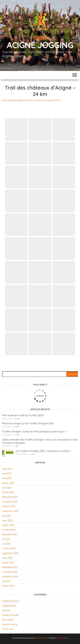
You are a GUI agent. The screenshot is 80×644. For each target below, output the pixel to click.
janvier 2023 (8, 525)
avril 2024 (7, 488)
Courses (6, 610)
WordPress (42, 638)
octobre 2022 (9, 530)
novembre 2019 (10, 572)
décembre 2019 (10, 567)
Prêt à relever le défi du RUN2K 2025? (23, 415)
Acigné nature (9, 606)
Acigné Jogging (40, 45)
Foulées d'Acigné (11, 615)
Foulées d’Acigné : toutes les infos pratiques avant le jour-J (34, 431)
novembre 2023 (10, 502)
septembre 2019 (10, 577)
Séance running (10, 624)
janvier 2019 (8, 586)
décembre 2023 (10, 497)
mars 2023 (7, 520)
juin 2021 (6, 539)
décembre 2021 (10, 534)
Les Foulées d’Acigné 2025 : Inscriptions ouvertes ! (43, 451)
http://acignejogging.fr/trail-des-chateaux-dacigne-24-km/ (32, 100)
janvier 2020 (8, 563)
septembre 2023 (10, 511)
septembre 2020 (10, 553)
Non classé (8, 620)
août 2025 (7, 469)
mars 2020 (7, 558)
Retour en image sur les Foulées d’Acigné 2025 (28, 423)
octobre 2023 (9, 506)
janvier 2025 (8, 483)
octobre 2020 (9, 548)
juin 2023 (6, 516)
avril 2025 (7, 478)
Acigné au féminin (11, 601)
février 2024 (8, 492)
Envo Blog (62, 638)
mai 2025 (7, 474)
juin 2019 (6, 581)
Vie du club (7, 629)
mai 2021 (6, 544)
